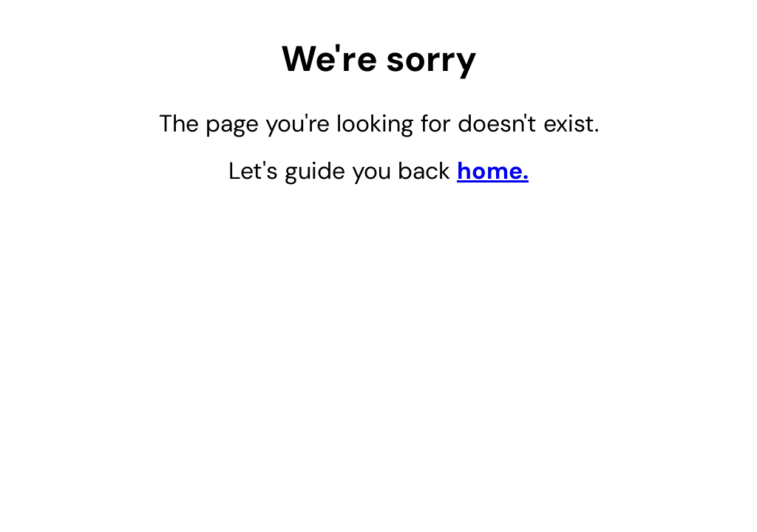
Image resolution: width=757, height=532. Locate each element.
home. (493, 171)
